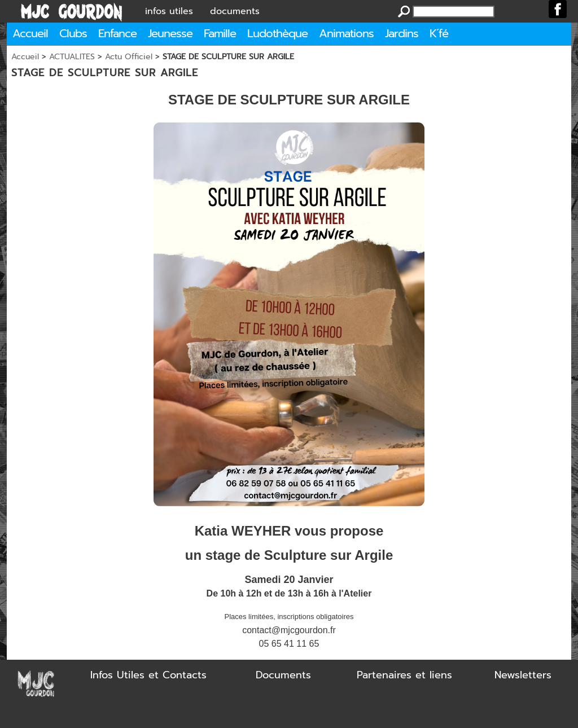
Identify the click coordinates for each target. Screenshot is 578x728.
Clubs (73, 33)
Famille (220, 33)
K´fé (439, 33)
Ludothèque (277, 33)
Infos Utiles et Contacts (148, 675)
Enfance (117, 33)
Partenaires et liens (404, 675)
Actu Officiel (129, 57)
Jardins (402, 33)
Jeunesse (170, 33)
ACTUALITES (72, 57)
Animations (346, 33)
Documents (283, 675)
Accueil (30, 33)
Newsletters (523, 675)
